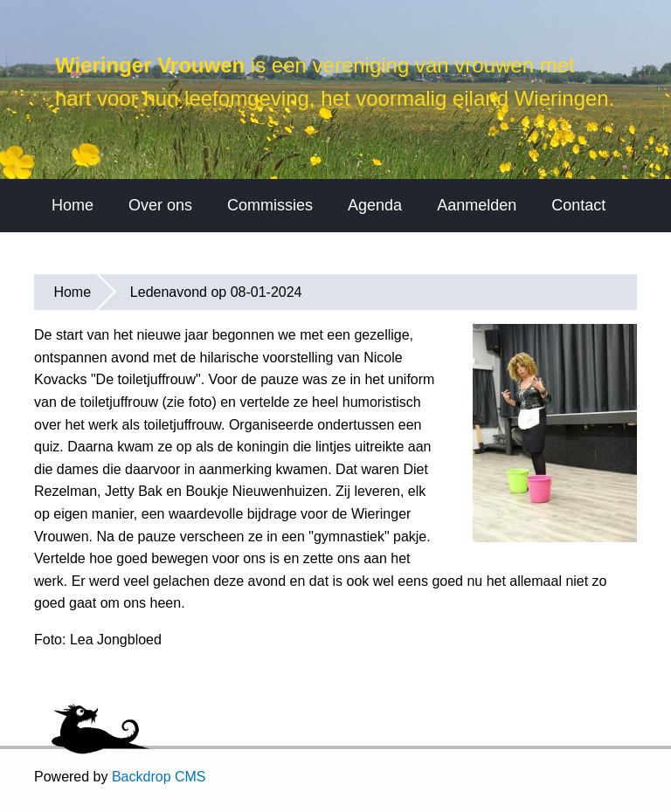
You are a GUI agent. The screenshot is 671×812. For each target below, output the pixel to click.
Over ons (160, 270)
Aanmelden (477, 270)
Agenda (375, 270)
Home (73, 270)
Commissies (270, 270)
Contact (578, 270)
